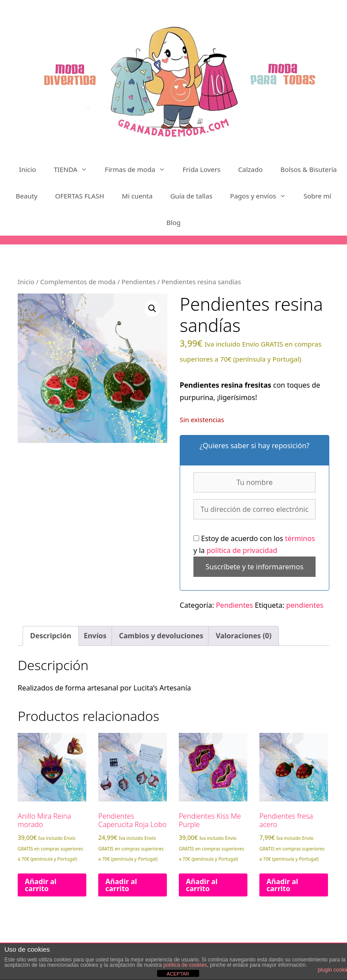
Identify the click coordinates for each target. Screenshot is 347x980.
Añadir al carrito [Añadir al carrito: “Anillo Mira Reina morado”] (41, 885)
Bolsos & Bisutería (309, 169)
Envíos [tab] (95, 636)
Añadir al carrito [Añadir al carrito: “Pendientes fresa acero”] (282, 885)
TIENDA (75, 169)
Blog (173, 222)
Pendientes (138, 282)
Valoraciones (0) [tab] (243, 636)
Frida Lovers (202, 169)
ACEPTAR (178, 974)
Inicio (27, 169)
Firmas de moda (139, 169)
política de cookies (185, 965)
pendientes (305, 605)
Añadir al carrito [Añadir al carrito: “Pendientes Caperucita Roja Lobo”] (121, 885)
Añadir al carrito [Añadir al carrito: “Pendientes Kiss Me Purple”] (202, 885)
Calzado (251, 169)
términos (300, 538)
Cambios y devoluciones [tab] (161, 636)
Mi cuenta (137, 196)
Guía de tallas (191, 196)
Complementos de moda (78, 282)
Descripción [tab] (51, 636)
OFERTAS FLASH (80, 196)
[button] (152, 309)
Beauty (27, 196)
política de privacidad (242, 550)
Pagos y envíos (262, 196)
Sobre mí (318, 196)
